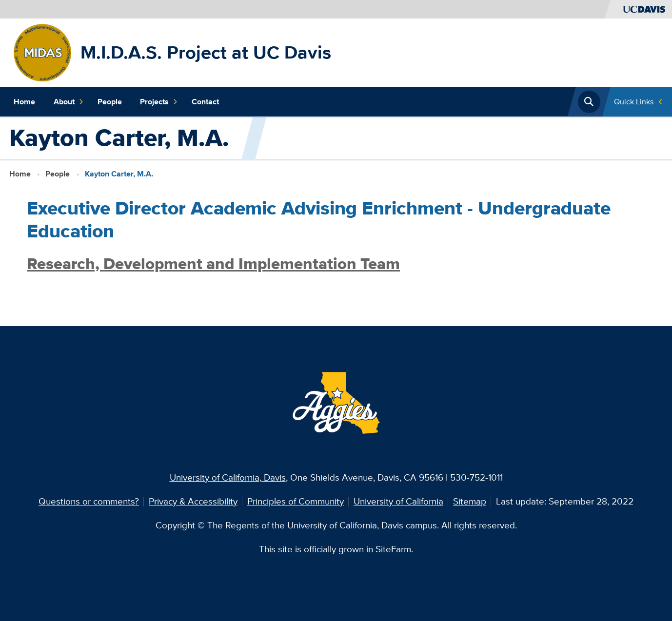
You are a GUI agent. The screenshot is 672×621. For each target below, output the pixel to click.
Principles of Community (296, 501)
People (110, 102)
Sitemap (470, 501)
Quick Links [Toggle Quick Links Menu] (634, 102)
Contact (205, 102)
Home (24, 102)
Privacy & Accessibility (193, 501)
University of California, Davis (228, 477)
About (69, 102)
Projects (159, 102)
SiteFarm (393, 549)
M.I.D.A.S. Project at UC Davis (206, 52)
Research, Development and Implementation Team (213, 264)
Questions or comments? (89, 501)
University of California (398, 501)
